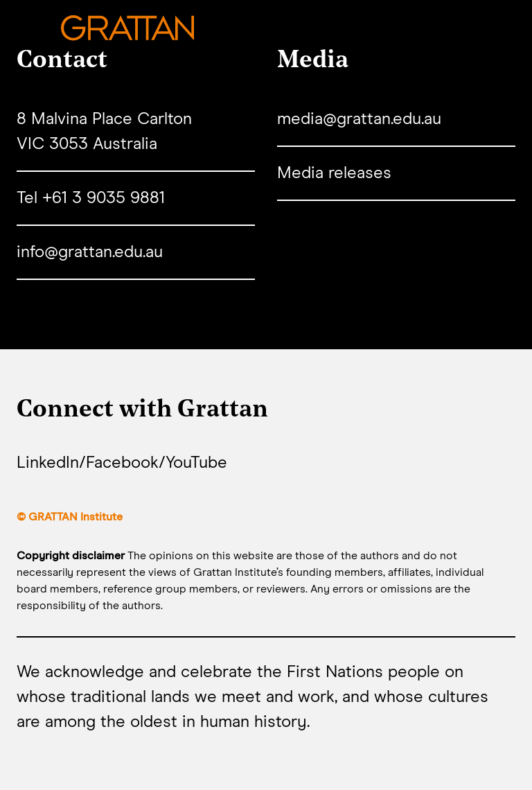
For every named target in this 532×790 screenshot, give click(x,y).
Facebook (122, 463)
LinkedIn (48, 463)
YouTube (196, 463)
